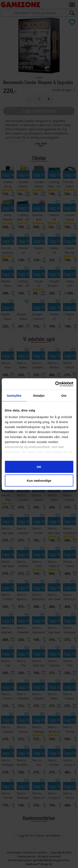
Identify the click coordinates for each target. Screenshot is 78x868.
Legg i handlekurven (39, 110)
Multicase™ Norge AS (39, 864)
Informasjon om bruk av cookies (27, 852)
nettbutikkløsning (47, 860)
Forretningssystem (20, 860)
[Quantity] (39, 99)
